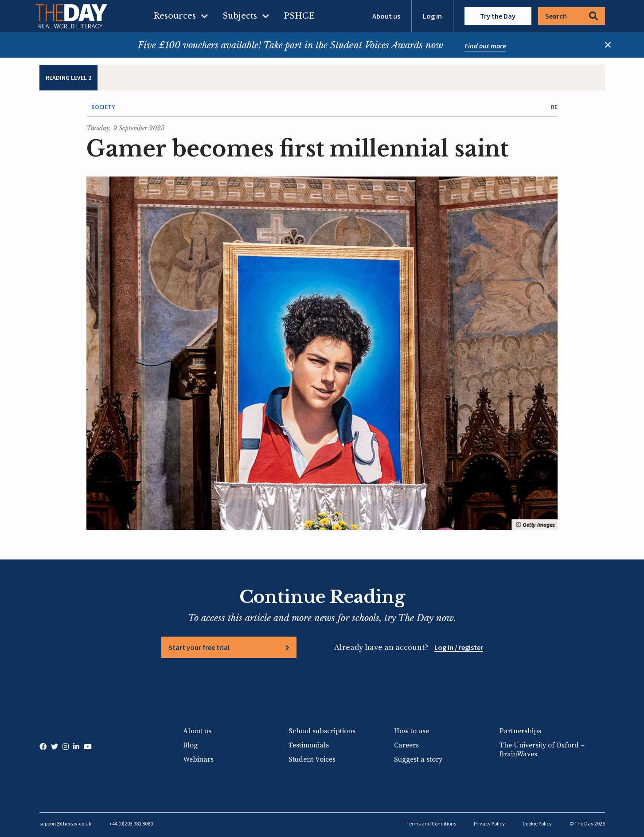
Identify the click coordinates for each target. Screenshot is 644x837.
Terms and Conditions (431, 823)
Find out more (485, 46)
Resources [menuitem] (175, 16)
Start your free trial (199, 647)
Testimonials (309, 745)
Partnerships (520, 731)
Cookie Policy (537, 823)
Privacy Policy (489, 823)
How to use (412, 731)
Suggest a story (418, 759)
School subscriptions (322, 731)
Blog (190, 745)
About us (386, 16)
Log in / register (459, 647)
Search (572, 16)
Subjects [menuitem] (240, 16)
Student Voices (312, 759)
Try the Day (498, 16)
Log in (432, 16)
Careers (406, 745)
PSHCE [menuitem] (299, 16)
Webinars (198, 759)
